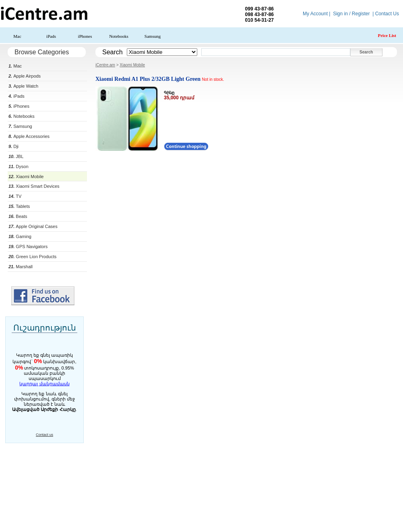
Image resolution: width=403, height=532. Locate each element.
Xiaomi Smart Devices (34, 186)
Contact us (44, 435)
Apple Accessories (29, 136)
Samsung (153, 36)
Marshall (21, 267)
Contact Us (387, 14)
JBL (16, 156)
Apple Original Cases (33, 226)
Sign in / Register (351, 14)
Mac (17, 36)
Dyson (19, 166)
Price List (387, 35)
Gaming (20, 236)
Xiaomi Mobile (26, 177)
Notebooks (119, 36)
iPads (51, 36)
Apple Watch (23, 86)
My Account (315, 14)
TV (15, 196)
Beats (18, 216)
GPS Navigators (28, 246)
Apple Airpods (25, 76)
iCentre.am (105, 65)
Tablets (19, 206)
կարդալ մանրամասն (44, 384)
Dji (13, 146)
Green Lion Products (32, 257)
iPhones (85, 36)
